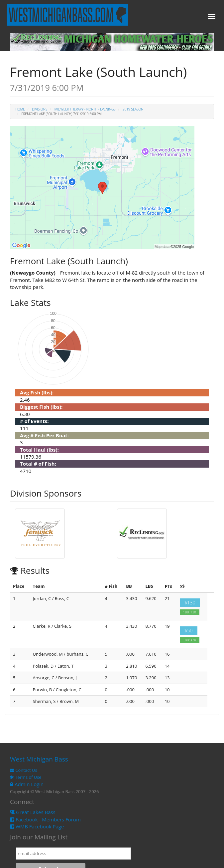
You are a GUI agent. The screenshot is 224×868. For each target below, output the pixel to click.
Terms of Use (26, 777)
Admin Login (27, 784)
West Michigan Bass (39, 759)
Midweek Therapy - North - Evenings (85, 109)
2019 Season (133, 109)
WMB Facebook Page (37, 826)
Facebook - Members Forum (45, 819)
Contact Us (24, 770)
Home (20, 109)
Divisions (40, 109)
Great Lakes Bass (33, 812)
